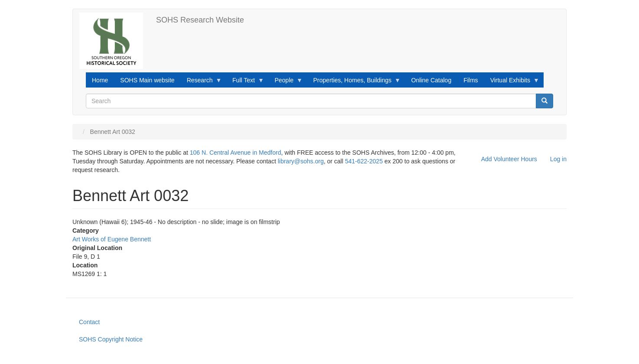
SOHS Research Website (200, 20)
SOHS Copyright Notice (111, 339)
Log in (558, 159)
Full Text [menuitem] (245, 82)
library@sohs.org (301, 161)
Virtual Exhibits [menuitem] (512, 82)
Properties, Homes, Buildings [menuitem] (354, 82)
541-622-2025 (364, 161)
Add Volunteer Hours (509, 159)
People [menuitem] (285, 82)
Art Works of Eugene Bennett (112, 239)
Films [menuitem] (471, 80)
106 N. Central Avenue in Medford (236, 153)
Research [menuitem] (201, 82)
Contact (89, 322)
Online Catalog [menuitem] (432, 80)
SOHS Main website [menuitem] (147, 80)
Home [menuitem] (100, 80)
